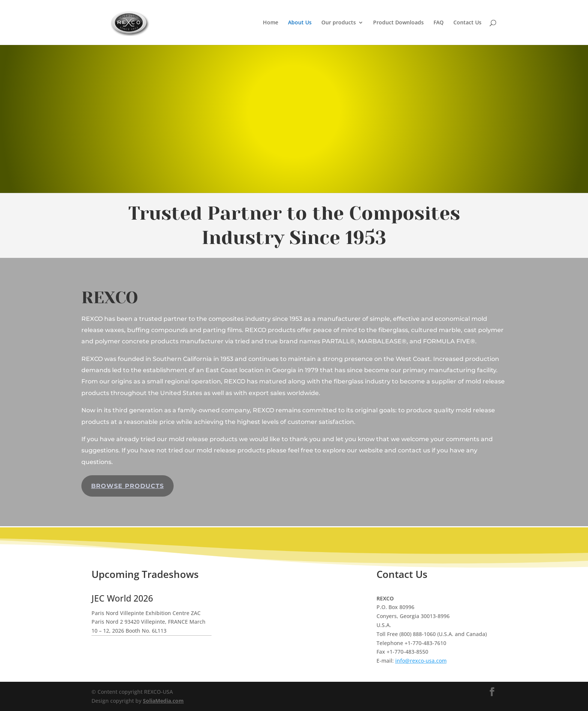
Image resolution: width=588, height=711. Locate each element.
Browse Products (127, 486)
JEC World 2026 (122, 598)
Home (271, 23)
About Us (300, 23)
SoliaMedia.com (163, 701)
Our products (339, 23)
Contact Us (467, 23)
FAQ (439, 23)
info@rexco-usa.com (421, 661)
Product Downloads (398, 23)
